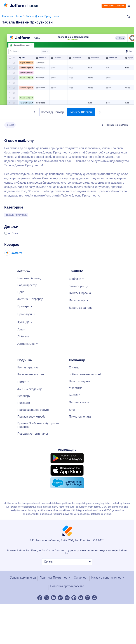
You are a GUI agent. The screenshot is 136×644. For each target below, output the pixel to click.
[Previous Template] (34, 112)
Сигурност (81, 577)
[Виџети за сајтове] (81, 308)
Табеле (34, 6)
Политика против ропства (67, 586)
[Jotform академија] (30, 389)
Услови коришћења (23, 577)
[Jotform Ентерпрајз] (30, 299)
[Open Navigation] (129, 6)
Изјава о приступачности (108, 577)
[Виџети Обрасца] (80, 293)
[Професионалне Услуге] (33, 410)
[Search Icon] (128, 16)
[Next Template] (100, 112)
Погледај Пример (52, 112)
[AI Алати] (23, 336)
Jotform (17, 253)
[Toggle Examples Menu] (25, 306)
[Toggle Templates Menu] (77, 279)
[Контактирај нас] (28, 367)
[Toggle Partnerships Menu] (79, 402)
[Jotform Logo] (15, 6)
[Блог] (72, 410)
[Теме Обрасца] (78, 286)
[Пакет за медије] (79, 381)
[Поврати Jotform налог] (33, 434)
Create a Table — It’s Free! (114, 6)
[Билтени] (75, 395)
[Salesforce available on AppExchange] (67, 483)
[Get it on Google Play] (67, 458)
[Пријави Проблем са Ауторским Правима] (41, 425)
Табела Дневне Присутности (43, 16)
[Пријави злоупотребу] (31, 416)
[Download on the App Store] (67, 470)
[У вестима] (76, 388)
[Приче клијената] (80, 416)
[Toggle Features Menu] (25, 322)
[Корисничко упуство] (31, 374)
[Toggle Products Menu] (26, 314)
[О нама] (74, 367)
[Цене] (21, 292)
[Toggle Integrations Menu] (79, 300)
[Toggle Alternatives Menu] (28, 344)
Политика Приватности (55, 577)
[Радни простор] (27, 285)
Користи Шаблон (81, 112)
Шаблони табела (12, 16)
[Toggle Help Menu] (24, 382)
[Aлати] (21, 329)
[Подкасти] (24, 403)
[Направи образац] (29, 278)
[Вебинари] (24, 396)
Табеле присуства (16, 215)
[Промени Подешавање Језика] (67, 562)
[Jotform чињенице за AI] (85, 374)
